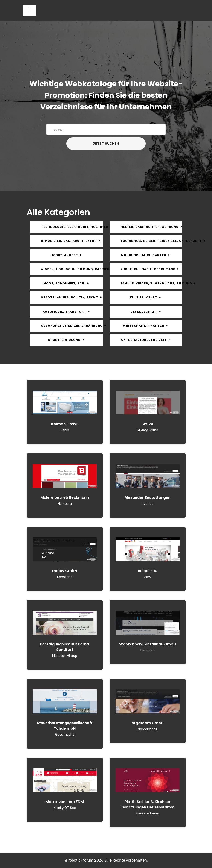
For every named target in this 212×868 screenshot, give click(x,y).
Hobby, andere (66, 255)
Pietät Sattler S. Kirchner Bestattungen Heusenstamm (147, 804)
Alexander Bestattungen (147, 498)
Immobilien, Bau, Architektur (71, 241)
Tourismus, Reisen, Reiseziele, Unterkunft (151, 241)
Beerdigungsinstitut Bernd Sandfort (65, 647)
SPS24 (147, 424)
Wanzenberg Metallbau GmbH (148, 644)
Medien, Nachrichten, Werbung (151, 227)
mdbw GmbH (65, 571)
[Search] (106, 129)
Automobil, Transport (66, 312)
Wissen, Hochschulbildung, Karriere (72, 269)
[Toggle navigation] (30, 10)
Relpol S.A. (147, 571)
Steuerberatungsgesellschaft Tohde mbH (65, 726)
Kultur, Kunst (146, 297)
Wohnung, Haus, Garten (146, 255)
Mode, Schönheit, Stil (66, 283)
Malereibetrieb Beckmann (65, 498)
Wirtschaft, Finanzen (146, 326)
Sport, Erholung (66, 340)
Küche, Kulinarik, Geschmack (150, 269)
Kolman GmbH (65, 424)
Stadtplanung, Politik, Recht (72, 297)
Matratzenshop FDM (65, 802)
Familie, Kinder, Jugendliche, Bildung (151, 283)
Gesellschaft (146, 312)
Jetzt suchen (106, 143)
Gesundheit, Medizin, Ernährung (72, 326)
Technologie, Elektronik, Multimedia (72, 227)
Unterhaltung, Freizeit (146, 340)
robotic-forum (81, 860)
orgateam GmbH (147, 723)
